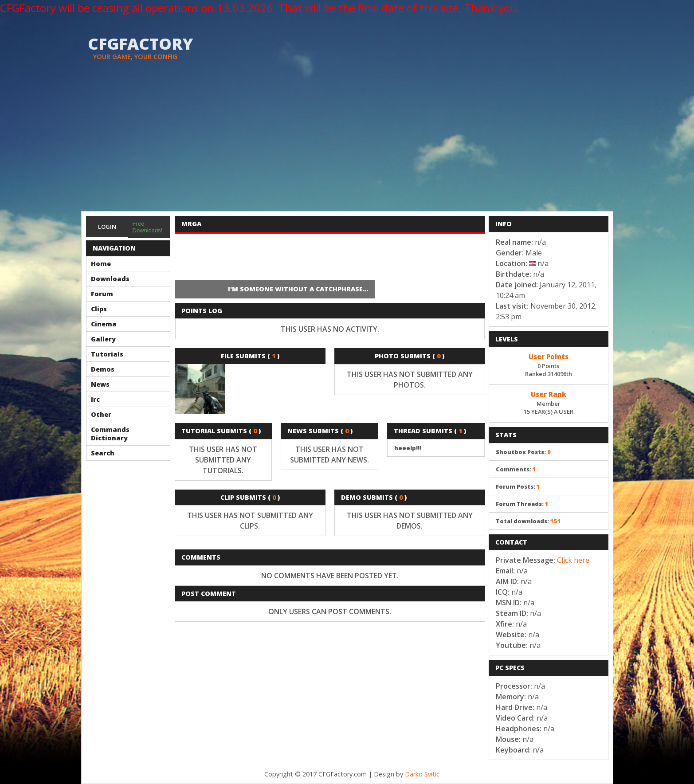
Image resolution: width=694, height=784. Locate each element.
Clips (99, 309)
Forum (102, 294)
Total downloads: (528, 521)
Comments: (516, 469)
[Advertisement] (347, 145)
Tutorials (107, 354)
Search (103, 453)
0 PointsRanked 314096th (549, 365)
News (100, 384)
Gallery (103, 339)
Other (101, 414)
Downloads (110, 279)
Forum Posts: (518, 486)
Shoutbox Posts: (523, 452)
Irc (95, 399)
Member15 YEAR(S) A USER (549, 402)
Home (101, 264)
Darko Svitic (422, 774)
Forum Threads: (522, 504)
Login (107, 227)
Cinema (104, 324)
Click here (573, 560)
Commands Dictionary (110, 434)
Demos (103, 369)
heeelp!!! (408, 448)
